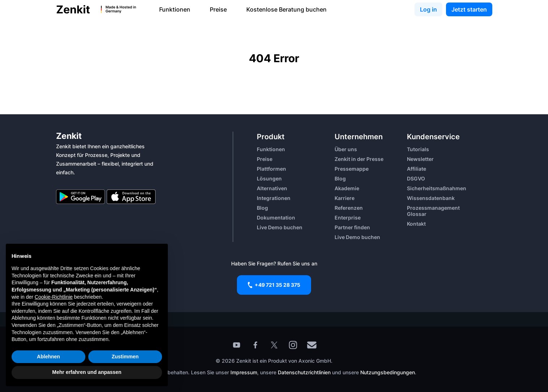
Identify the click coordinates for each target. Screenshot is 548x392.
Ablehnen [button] (48, 357)
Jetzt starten (469, 9)
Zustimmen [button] (125, 357)
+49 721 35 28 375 (274, 285)
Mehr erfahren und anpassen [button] (87, 372)
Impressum (244, 372)
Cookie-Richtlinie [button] (54, 297)
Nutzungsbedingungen (388, 372)
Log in (428, 9)
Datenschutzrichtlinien (305, 372)
